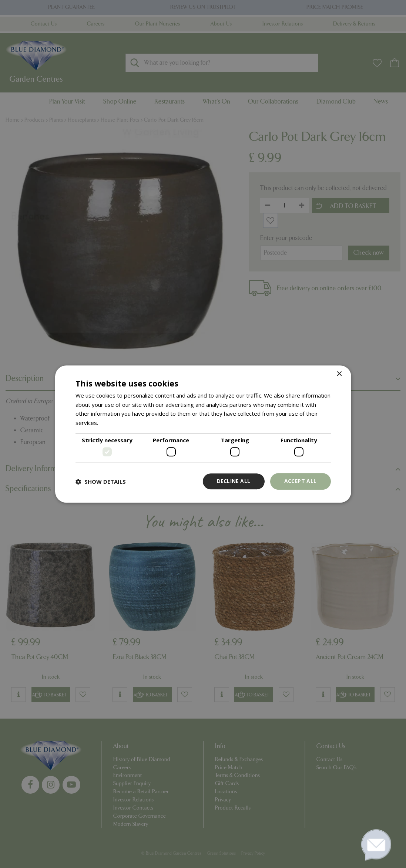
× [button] (339, 374)
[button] (101, 482)
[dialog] (203, 434)
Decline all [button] (233, 481)
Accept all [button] (300, 481)
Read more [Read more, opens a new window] (114, 423)
